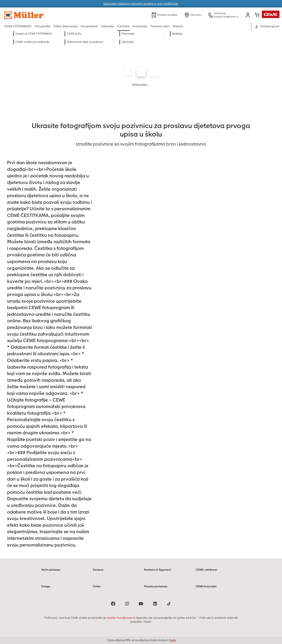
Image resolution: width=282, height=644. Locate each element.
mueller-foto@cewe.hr (121, 618)
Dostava (98, 570)
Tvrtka (97, 586)
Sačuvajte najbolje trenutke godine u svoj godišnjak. (141, 4)
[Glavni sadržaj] (141, 300)
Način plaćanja (51, 570)
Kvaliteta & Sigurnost (158, 570)
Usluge (46, 586)
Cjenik (172, 640)
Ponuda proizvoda (156, 586)
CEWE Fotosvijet (206, 586)
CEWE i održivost (206, 570)
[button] (248, 15)
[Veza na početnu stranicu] (42, 15)
